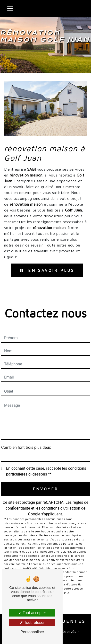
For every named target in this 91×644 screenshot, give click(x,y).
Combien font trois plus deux (26, 447)
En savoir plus (47, 270)
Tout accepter (32, 613)
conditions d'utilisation (61, 508)
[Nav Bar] (10, 9)
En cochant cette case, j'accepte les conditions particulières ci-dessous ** (46, 471)
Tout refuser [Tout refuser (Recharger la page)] (32, 622)
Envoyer (46, 489)
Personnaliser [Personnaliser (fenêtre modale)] (32, 632)
